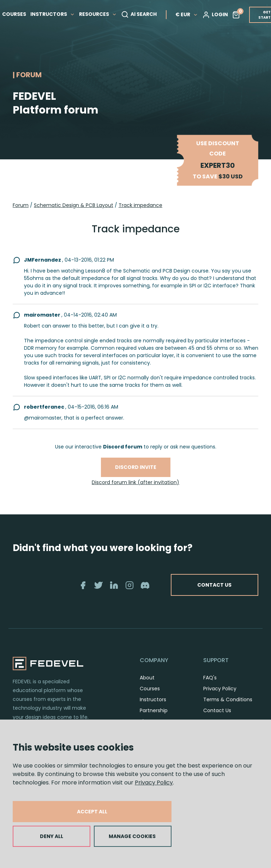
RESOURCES (101, 13)
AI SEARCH (142, 13)
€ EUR (190, 13)
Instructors (153, 699)
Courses (150, 689)
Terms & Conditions (228, 699)
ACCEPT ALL (92, 812)
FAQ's (210, 678)
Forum (21, 205)
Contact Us (217, 710)
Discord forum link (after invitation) (135, 482)
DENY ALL (52, 836)
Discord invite (136, 467)
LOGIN (219, 13)
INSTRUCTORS (56, 13)
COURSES (18, 13)
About (147, 678)
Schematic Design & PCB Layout (74, 205)
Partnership (154, 710)
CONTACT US (212, 585)
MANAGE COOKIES (132, 836)
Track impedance (140, 205)
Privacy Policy (154, 783)
